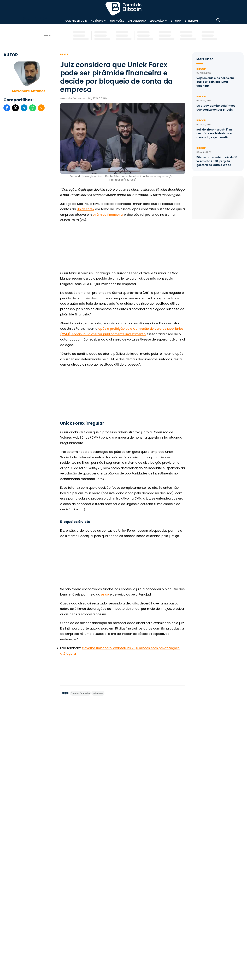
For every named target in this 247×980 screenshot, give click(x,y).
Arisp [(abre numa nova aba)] (105, 594)
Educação (157, 21)
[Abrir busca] (218, 21)
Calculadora (137, 21)
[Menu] (227, 21)
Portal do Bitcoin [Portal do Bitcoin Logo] (123, 9)
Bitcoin (176, 21)
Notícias (97, 21)
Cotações (117, 21)
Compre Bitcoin (76, 21)
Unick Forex (98, 693)
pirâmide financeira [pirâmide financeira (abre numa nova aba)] (108, 215)
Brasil (64, 54)
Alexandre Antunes (28, 91)
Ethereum (191, 21)
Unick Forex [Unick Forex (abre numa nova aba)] (86, 209)
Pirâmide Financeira (80, 693)
